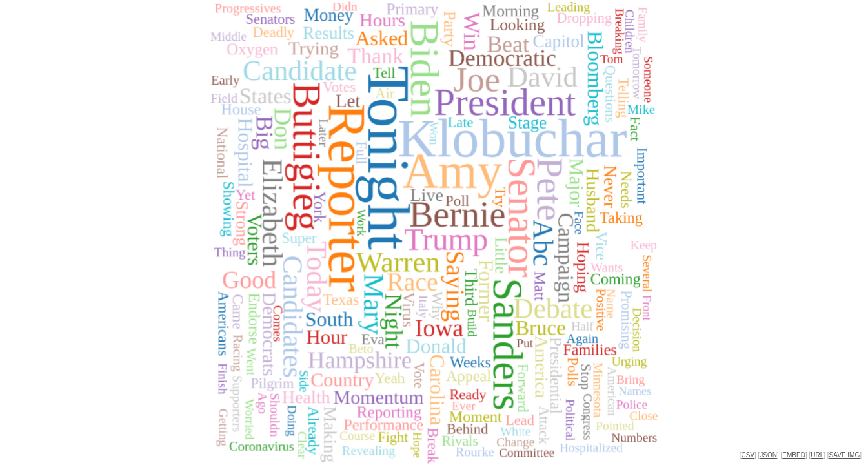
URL (817, 455)
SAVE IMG (845, 455)
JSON (768, 455)
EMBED (794, 455)
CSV (748, 455)
